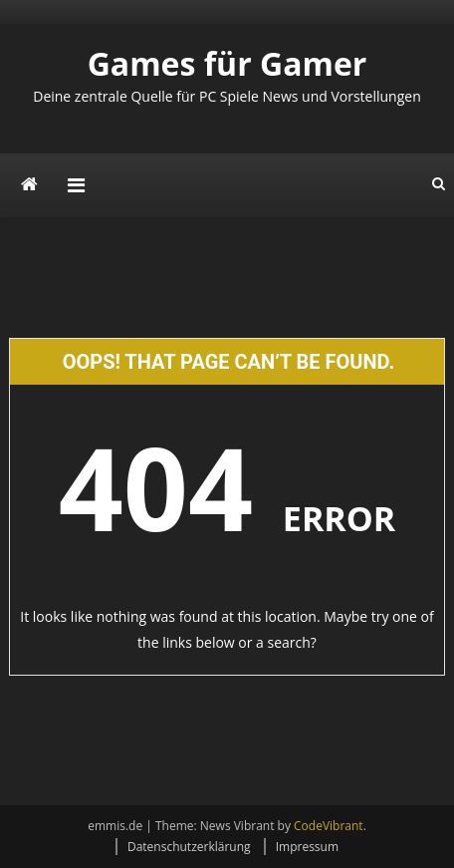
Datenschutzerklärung (189, 847)
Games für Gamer (227, 63)
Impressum (307, 847)
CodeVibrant (329, 826)
